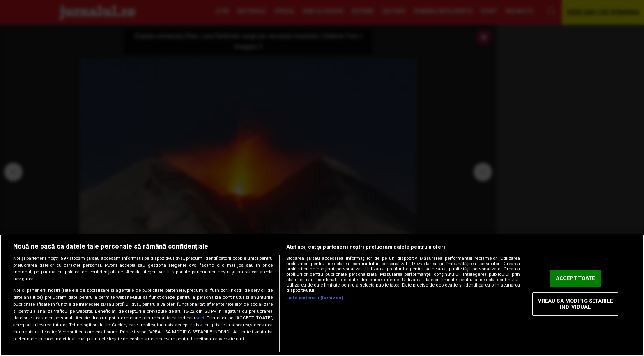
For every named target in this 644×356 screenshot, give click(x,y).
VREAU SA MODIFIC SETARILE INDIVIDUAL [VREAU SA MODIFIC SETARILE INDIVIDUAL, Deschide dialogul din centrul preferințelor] (575, 304)
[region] (322, 295)
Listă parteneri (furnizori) (315, 298)
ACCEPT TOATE (575, 278)
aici (200, 318)
